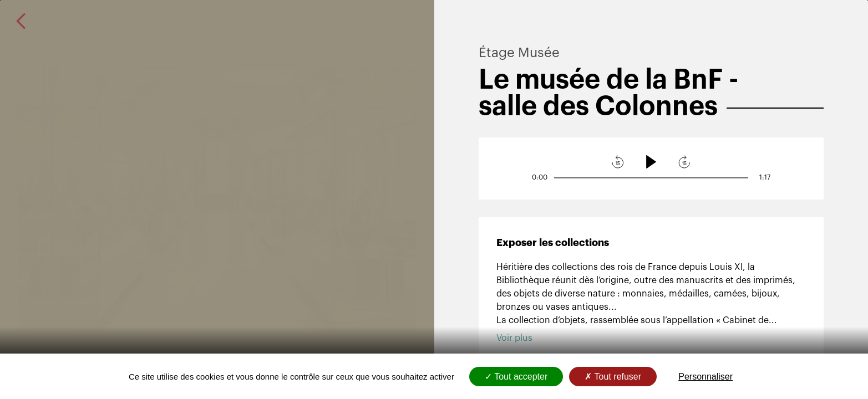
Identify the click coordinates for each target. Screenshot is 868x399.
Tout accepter (516, 377)
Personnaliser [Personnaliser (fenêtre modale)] (705, 377)
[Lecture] (651, 162)
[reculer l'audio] (618, 162)
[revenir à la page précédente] (21, 21)
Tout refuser (613, 377)
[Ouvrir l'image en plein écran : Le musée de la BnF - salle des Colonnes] (217, 199)
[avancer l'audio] (684, 162)
